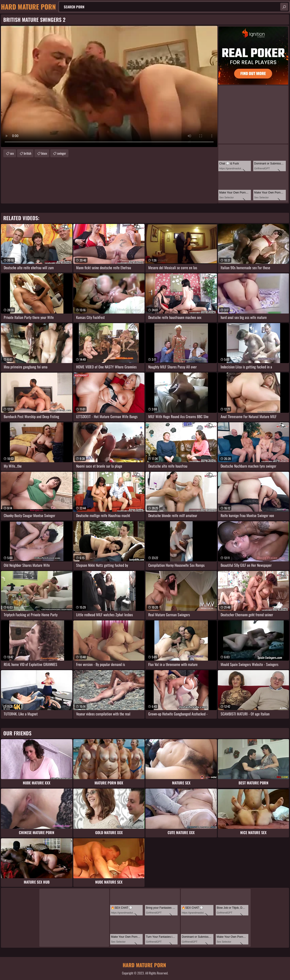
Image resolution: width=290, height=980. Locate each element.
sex (12, 153)
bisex (44, 153)
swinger (62, 153)
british (27, 153)
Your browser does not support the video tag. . (109, 86)
